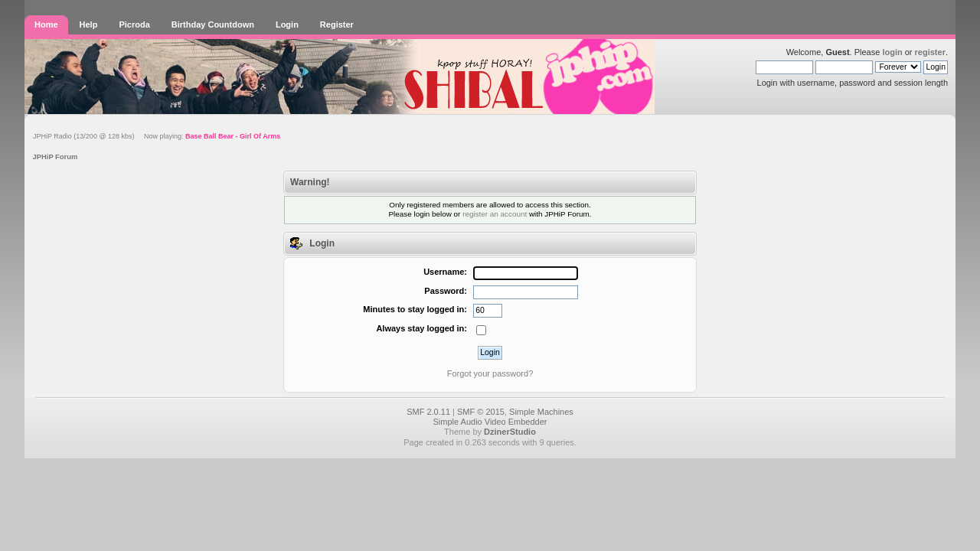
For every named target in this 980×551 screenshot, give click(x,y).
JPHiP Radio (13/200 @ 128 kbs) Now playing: (157, 136)
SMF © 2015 (481, 412)
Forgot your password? (490, 373)
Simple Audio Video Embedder (490, 422)
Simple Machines (541, 412)
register (930, 52)
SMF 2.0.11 (428, 412)
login (892, 52)
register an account (495, 214)
